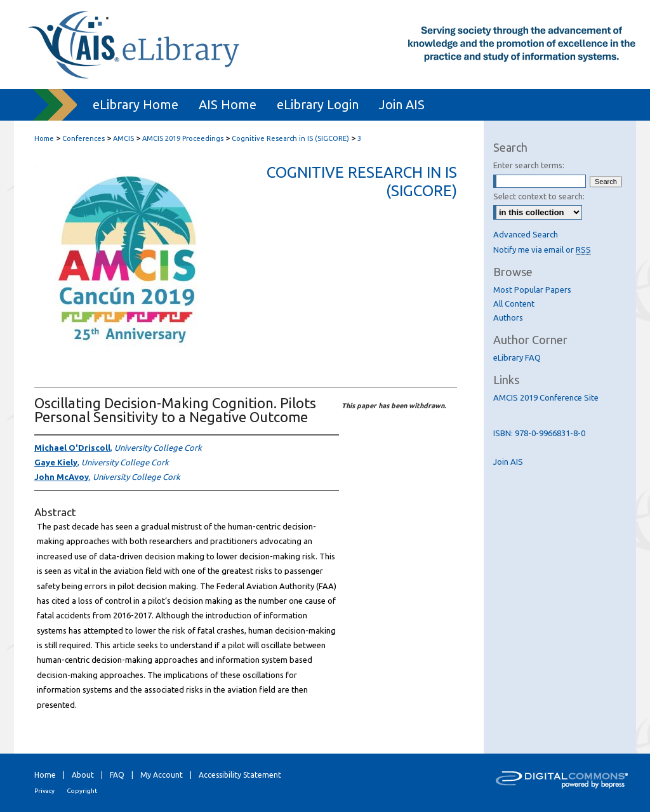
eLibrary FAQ (517, 357)
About (83, 775)
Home (44, 138)
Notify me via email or (542, 250)
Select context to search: (539, 196)
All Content (514, 303)
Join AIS (508, 462)
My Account (162, 775)
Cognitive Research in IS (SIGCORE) (291, 138)
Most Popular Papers (532, 290)
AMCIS (124, 138)
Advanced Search (526, 234)
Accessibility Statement (240, 775)
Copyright (82, 791)
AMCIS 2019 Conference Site (546, 397)
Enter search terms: (529, 165)
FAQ (117, 775)
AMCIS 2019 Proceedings (184, 138)
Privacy (44, 791)
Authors (508, 317)
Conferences (84, 138)
